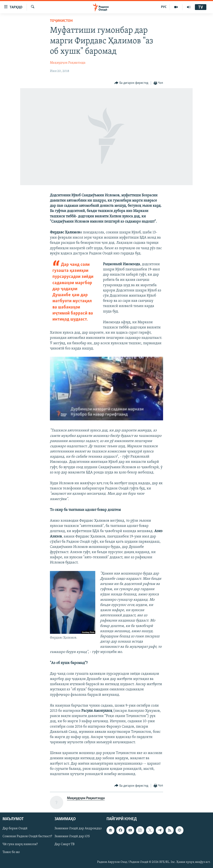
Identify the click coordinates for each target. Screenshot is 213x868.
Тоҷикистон (61, 21)
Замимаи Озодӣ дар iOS (72, 837)
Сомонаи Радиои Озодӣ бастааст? (27, 837)
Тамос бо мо (11, 852)
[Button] (131, 83)
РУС (164, 7)
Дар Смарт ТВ (64, 844)
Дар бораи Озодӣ (15, 829)
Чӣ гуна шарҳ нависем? (20, 844)
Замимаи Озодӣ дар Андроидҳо (78, 829)
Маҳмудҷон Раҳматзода (68, 63)
